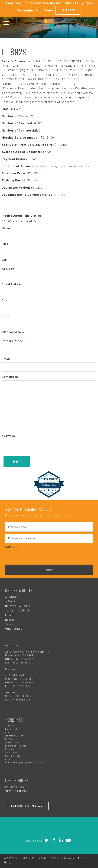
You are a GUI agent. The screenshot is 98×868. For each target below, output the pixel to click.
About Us (10, 725)
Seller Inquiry (12, 742)
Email (7, 359)
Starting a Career (14, 735)
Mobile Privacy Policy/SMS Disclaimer (24, 762)
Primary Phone (13, 341)
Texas (9, 624)
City (4, 300)
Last (5, 259)
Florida (10, 614)
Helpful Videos (13, 755)
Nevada (10, 619)
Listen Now (68, 10)
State (5, 316)
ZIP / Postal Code (13, 332)
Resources (10, 749)
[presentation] (28, 446)
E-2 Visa (9, 739)
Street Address (12, 284)
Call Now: (28, 805)
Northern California (18, 605)
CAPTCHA (9, 436)
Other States (14, 628)
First (5, 243)
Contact (9, 759)
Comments (10, 376)
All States (12, 596)
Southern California (18, 610)
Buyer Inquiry (12, 728)
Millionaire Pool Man (16, 745)
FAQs (7, 732)
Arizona (10, 601)
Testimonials (12, 752)
